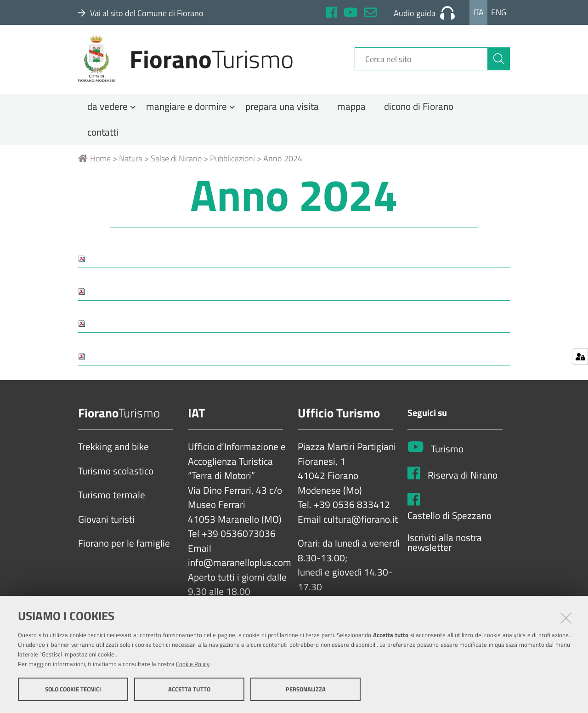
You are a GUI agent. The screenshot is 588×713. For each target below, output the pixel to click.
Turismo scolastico (116, 474)
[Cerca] (499, 61)
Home (94, 162)
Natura (131, 162)
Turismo (447, 452)
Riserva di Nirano (463, 479)
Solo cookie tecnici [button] (73, 689)
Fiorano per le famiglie (124, 547)
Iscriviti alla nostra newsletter (445, 546)
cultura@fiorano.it (361, 523)
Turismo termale (112, 499)
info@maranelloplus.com (240, 566)
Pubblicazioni (232, 162)
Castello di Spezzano (449, 519)
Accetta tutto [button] (189, 689)
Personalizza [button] (306, 689)
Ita (478, 12)
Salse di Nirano (176, 162)
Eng (499, 12)
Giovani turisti (106, 523)
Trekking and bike (113, 451)
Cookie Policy (193, 664)
